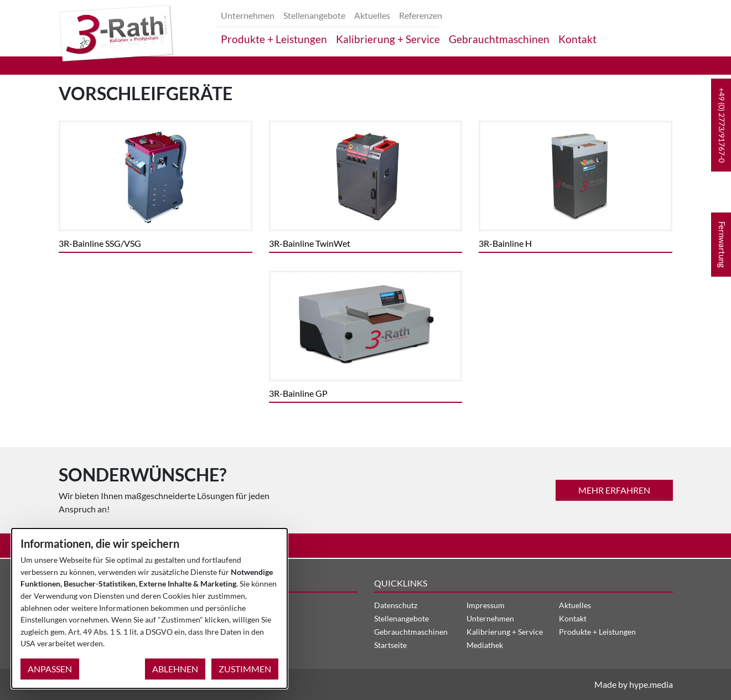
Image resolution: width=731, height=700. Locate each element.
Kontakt (577, 39)
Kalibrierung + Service (388, 39)
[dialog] (149, 608)
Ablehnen (175, 669)
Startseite (390, 645)
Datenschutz (396, 605)
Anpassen (50, 669)
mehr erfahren (614, 490)
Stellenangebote (314, 15)
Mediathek (485, 645)
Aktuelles (372, 15)
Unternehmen (248, 15)
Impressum (486, 605)
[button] (721, 125)
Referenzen (421, 15)
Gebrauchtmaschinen (499, 39)
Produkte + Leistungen (274, 39)
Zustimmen (245, 669)
